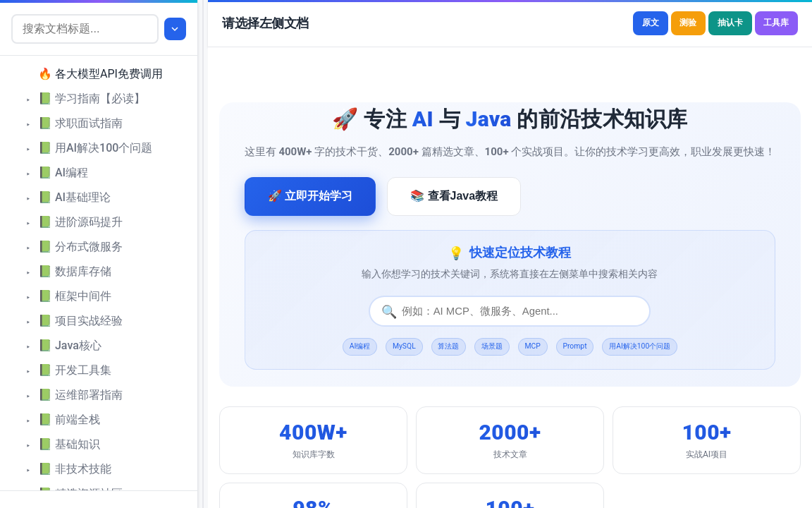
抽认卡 (713, 24)
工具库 (770, 24)
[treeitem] (104, 74)
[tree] (99, 273)
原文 (612, 24)
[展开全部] (177, 29)
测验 (660, 24)
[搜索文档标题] (86, 29)
